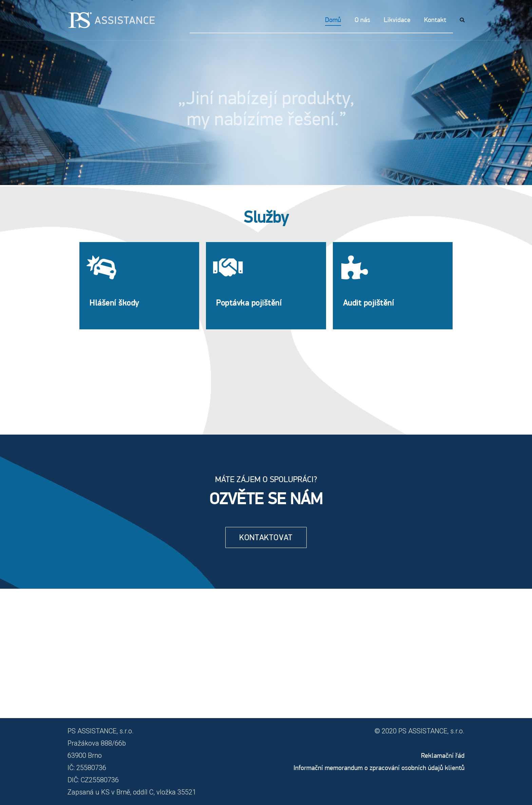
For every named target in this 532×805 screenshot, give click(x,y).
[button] (266, 537)
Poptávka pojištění (249, 303)
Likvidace (397, 20)
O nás (362, 20)
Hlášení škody (114, 303)
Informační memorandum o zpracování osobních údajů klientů (379, 768)
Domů (333, 20)
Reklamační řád (443, 755)
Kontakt (435, 20)
